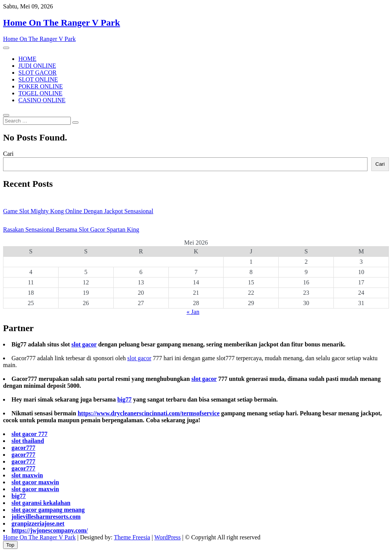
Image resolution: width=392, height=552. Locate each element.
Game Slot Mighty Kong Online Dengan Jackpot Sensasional (78, 211)
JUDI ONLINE (37, 66)
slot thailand (28, 441)
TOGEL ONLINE (40, 93)
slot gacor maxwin (35, 482)
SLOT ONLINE (38, 79)
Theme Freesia (132, 537)
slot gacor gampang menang (48, 510)
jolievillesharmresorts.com (46, 517)
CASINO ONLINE (42, 100)
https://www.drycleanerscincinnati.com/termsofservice (149, 413)
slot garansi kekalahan (41, 503)
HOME (27, 59)
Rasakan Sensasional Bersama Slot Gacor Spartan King (71, 229)
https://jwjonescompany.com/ (50, 530)
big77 (124, 399)
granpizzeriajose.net (38, 523)
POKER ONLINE (41, 86)
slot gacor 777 (29, 434)
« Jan (193, 312)
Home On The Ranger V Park (62, 23)
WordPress (167, 537)
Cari (8, 154)
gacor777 (23, 448)
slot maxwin (27, 475)
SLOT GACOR (38, 73)
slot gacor (84, 344)
